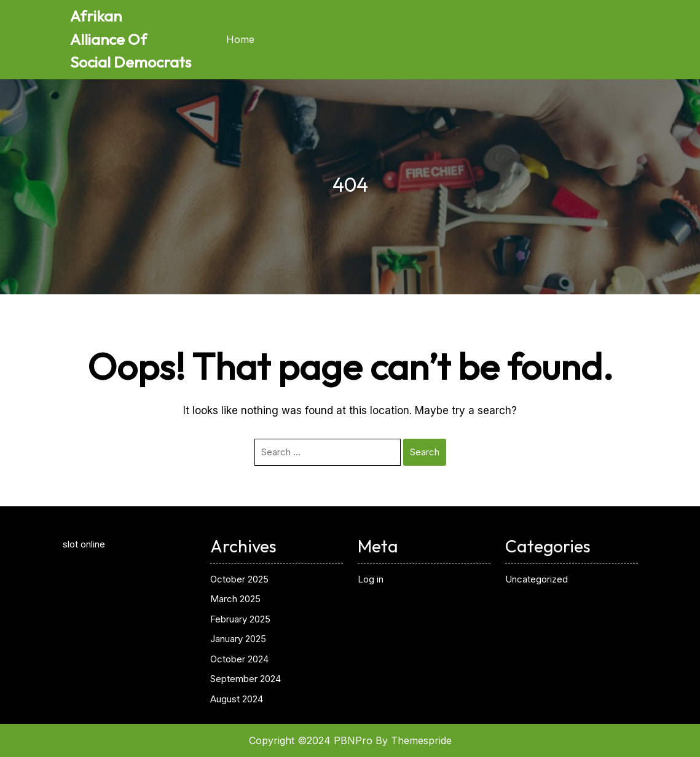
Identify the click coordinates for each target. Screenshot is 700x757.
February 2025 (240, 619)
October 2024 (239, 659)
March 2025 (235, 599)
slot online (84, 544)
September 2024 (246, 679)
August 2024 (237, 699)
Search (425, 452)
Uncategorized (537, 579)
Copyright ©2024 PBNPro (311, 740)
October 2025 (239, 579)
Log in (371, 579)
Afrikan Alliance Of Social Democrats (131, 39)
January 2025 (238, 639)
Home (240, 39)
